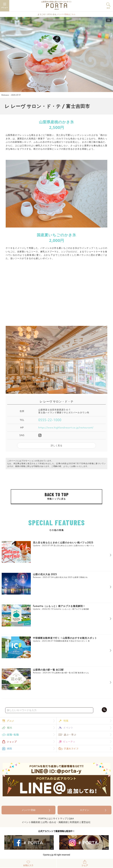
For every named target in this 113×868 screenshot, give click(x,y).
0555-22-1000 (50, 420)
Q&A (71, 818)
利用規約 (75, 822)
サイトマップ (60, 818)
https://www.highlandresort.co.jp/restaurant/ (66, 428)
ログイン (85, 810)
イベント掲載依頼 (31, 822)
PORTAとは (45, 818)
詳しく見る (57, 445)
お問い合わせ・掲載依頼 (55, 822)
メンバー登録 (28, 810)
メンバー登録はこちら (66, 14)
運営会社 (86, 822)
